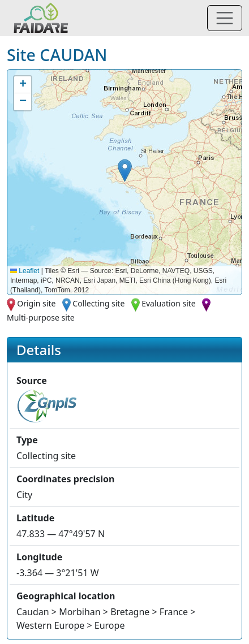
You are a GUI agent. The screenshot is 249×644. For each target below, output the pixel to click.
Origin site (36, 303)
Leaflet (25, 271)
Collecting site (98, 303)
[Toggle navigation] (225, 18)
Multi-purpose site (41, 317)
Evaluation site (169, 303)
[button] (125, 170)
